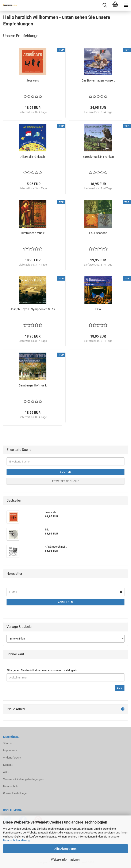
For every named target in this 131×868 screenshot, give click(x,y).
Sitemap (8, 743)
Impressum (10, 750)
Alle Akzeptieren (65, 849)
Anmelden (66, 602)
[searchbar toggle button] (105, 5)
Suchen (66, 472)
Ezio (98, 309)
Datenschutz (11, 786)
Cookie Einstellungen (16, 793)
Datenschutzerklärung (16, 840)
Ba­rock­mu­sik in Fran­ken (98, 157)
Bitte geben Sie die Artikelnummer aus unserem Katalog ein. (42, 670)
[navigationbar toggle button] (126, 5)
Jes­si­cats (33, 80)
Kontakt (8, 765)
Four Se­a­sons (98, 233)
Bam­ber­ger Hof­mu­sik (33, 385)
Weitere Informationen (66, 860)
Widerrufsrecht (12, 758)
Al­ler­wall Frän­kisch (33, 157)
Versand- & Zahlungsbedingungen (23, 779)
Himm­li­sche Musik (33, 233)
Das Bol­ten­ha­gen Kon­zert (98, 80)
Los (120, 688)
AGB (6, 772)
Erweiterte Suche (66, 481)
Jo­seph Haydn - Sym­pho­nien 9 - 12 (33, 309)
